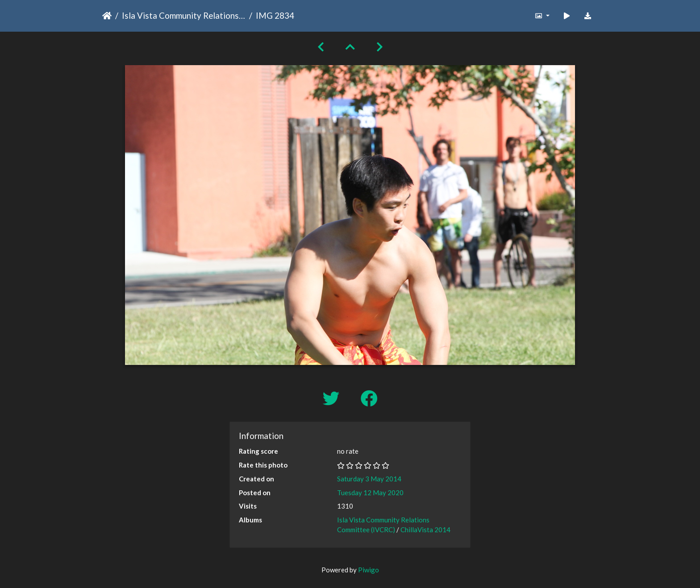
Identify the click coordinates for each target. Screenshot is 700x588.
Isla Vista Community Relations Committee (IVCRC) (184, 15)
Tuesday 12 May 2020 (370, 493)
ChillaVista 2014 (425, 530)
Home (107, 16)
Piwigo (369, 570)
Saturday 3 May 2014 (369, 479)
